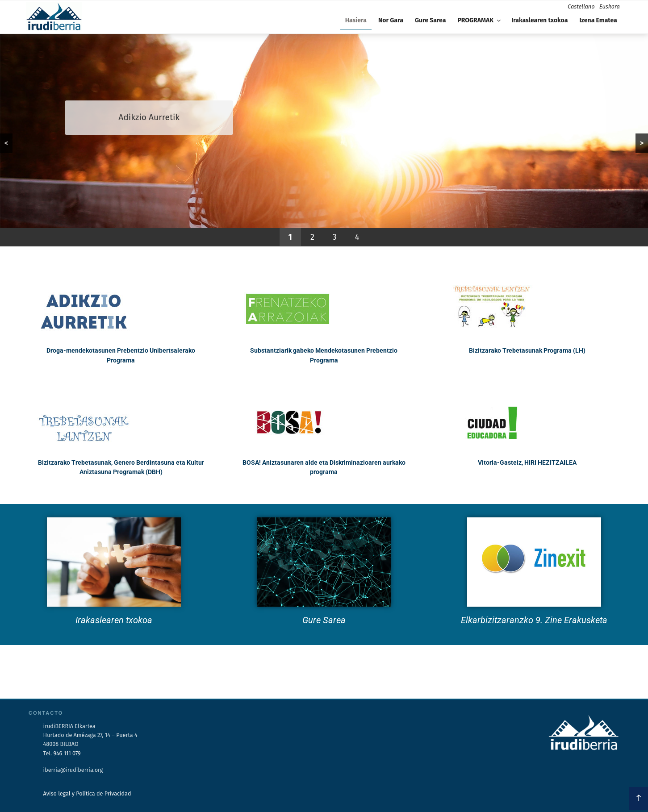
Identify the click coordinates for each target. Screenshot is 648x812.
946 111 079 (67, 753)
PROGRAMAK (480, 20)
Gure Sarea (430, 20)
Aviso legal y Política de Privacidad (87, 793)
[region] (324, 140)
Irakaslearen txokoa (539, 20)
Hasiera (356, 20)
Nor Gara (391, 20)
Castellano (581, 6)
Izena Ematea (598, 20)
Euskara (610, 6)
